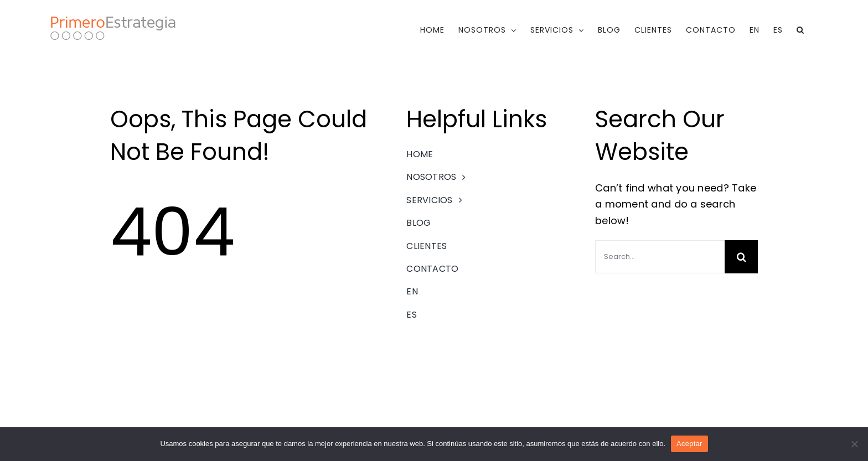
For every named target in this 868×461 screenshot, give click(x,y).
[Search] (741, 257)
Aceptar (689, 444)
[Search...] (660, 257)
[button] (800, 30)
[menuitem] (755, 30)
